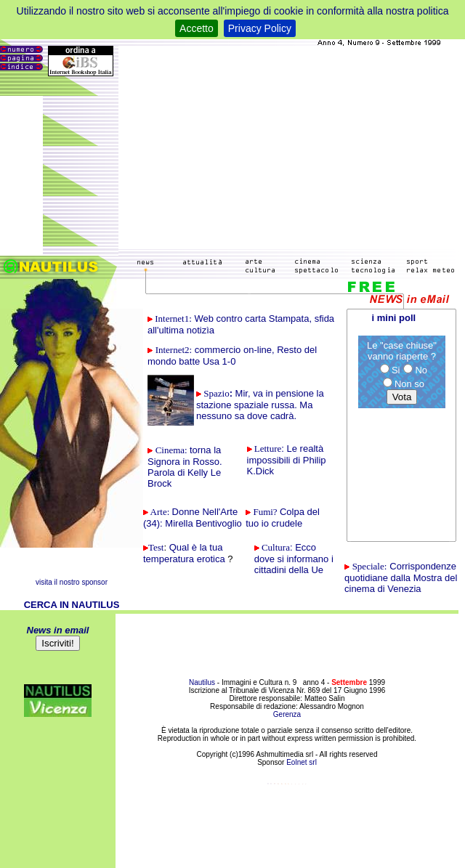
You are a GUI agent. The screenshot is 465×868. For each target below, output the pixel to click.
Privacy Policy (260, 28)
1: (173, 319)
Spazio (216, 393)
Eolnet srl (302, 762)
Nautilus (203, 682)
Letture (268, 449)
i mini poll (394, 318)
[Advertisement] (288, 147)
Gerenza (287, 714)
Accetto (197, 28)
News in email (58, 630)
